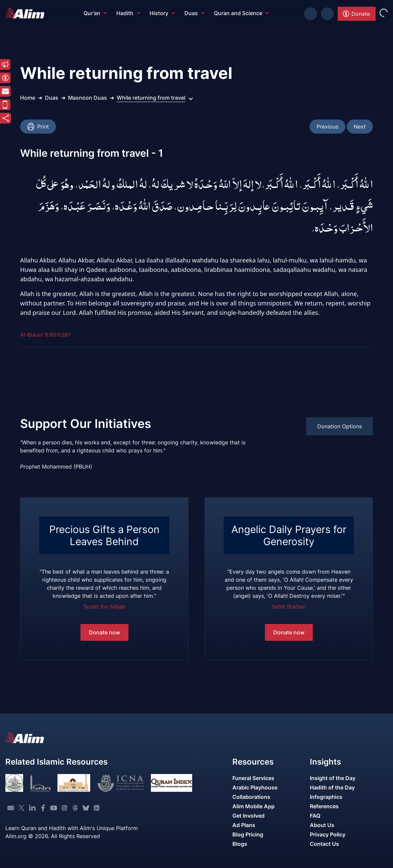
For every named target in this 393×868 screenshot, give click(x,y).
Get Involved (248, 816)
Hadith (128, 13)
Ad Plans (244, 825)
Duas (194, 13)
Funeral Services (253, 778)
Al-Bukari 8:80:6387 (45, 335)
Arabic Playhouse (255, 787)
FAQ (315, 816)
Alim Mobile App (254, 806)
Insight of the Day (333, 778)
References (324, 806)
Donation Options (340, 426)
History (162, 13)
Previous (327, 127)
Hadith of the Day (332, 787)
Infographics (326, 797)
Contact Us (324, 844)
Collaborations (251, 797)
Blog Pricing (248, 834)
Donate (356, 14)
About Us (322, 825)
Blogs (240, 844)
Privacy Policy (328, 834)
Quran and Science (241, 13)
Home (28, 98)
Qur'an (95, 13)
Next (360, 127)
